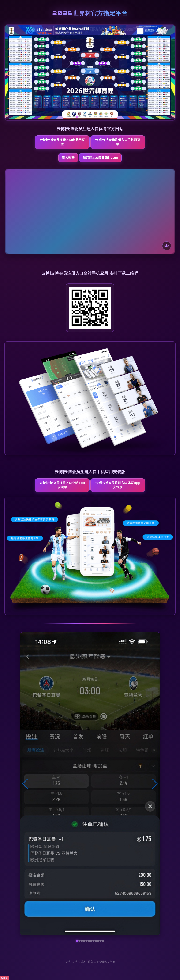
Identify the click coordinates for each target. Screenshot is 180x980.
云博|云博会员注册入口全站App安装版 (64, 485)
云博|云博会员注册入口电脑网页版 (64, 142)
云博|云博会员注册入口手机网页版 (116, 142)
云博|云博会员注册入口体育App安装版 (116, 485)
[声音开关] (167, 246)
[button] (25, 784)
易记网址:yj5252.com (100, 157)
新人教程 (68, 157)
